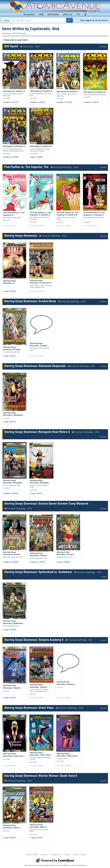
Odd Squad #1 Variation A (14, 91)
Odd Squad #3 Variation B (41, 146)
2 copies (33, 102)
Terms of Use (79, 854)
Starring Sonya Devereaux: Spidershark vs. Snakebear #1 (13, 623)
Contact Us (55, 854)
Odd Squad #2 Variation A (68, 92)
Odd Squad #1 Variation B (41, 91)
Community (53, 14)
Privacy (67, 854)
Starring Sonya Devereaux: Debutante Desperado (35, 366)
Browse (44, 854)
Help (41, 14)
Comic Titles (32, 854)
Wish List (67, 14)
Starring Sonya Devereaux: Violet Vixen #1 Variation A (40, 755)
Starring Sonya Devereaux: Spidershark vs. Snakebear (38, 572)
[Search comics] (38, 20)
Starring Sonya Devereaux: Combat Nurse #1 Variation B (39, 346)
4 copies (60, 102)
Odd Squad (11, 47)
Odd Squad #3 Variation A (14, 146)
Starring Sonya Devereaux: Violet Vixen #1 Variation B (67, 756)
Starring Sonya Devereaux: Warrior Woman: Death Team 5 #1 (14, 828)
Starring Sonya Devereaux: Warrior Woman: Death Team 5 (41, 776)
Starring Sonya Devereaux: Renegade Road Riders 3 (37, 432)
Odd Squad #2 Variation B (95, 92)
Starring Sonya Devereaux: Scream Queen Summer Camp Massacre (46, 504)
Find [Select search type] (7, 20)
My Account (29, 14)
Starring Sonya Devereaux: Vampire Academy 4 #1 (12, 688)
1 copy (32, 157)
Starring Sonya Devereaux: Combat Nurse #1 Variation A (12, 350)
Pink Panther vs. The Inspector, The (26, 167)
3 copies (6, 102)
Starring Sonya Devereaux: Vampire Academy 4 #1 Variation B (68, 684)
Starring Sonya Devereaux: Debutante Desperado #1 (13, 415)
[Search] (70, 20)
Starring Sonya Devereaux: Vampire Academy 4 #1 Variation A (41, 687)
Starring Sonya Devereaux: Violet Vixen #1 (13, 756)
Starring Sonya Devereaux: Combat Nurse (30, 302)
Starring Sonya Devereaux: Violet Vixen (29, 708)
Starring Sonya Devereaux (21, 236)
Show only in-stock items (16, 40)
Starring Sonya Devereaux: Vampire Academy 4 (34, 640)
